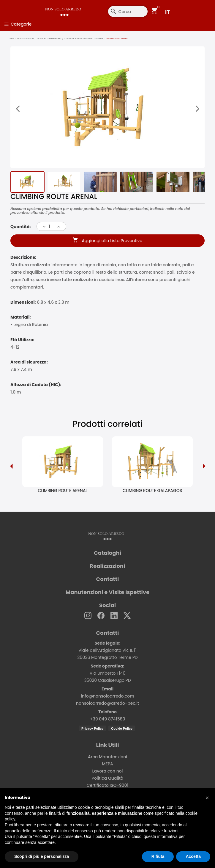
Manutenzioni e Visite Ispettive (107, 592)
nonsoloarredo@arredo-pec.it (107, 703)
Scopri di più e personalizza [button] (42, 856)
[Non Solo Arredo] (57, 7)
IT (167, 12)
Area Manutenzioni (107, 756)
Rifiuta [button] (158, 856)
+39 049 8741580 (108, 718)
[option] (63, 465)
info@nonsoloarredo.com (107, 695)
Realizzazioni (108, 565)
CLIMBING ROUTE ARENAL (63, 490)
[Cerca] (112, 11)
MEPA (107, 763)
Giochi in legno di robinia (49, 39)
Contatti (108, 579)
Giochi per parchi (25, 39)
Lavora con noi (108, 770)
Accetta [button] (193, 856)
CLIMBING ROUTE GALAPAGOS (152, 490)
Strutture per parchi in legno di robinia (84, 39)
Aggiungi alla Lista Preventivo (108, 240)
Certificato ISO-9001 (108, 785)
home (11, 39)
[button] (207, 798)
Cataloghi (107, 552)
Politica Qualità (108, 778)
